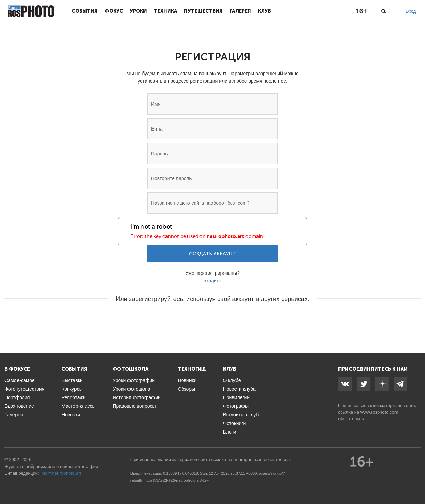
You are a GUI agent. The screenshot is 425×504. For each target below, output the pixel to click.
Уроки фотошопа (131, 389)
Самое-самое (20, 380)
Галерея (240, 11)
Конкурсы (72, 389)
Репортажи (74, 397)
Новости (71, 415)
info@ (46, 473)
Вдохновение (19, 406)
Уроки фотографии (134, 380)
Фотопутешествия (24, 389)
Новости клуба (239, 389)
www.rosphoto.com (379, 412)
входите (213, 281)
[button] (160, 320)
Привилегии (237, 397)
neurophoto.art (67, 473)
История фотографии (136, 397)
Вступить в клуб (241, 415)
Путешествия (203, 11)
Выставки (72, 380)
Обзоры (187, 389)
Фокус (114, 11)
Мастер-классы (78, 406)
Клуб (264, 11)
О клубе (232, 380)
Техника (165, 11)
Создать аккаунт (213, 254)
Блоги (230, 432)
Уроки (138, 11)
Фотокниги (235, 423)
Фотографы (236, 406)
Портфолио (17, 397)
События (85, 11)
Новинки (187, 380)
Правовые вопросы (134, 406)
